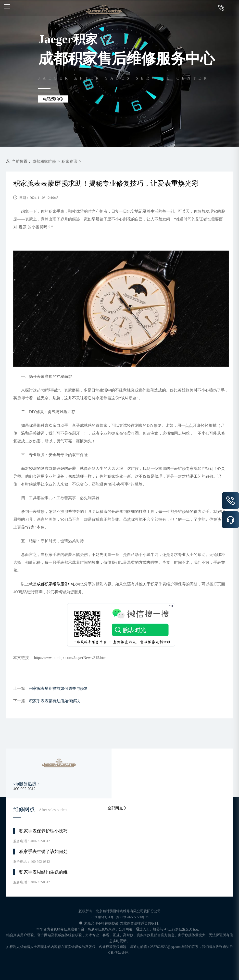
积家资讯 (69, 161)
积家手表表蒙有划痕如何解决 (54, 701)
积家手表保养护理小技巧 (43, 831)
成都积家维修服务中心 (56, 584)
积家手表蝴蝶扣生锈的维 (43, 872)
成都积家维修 (44, 161)
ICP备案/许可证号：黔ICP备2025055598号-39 (119, 917)
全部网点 (117, 808)
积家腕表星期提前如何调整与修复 (58, 688)
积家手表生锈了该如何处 (43, 852)
